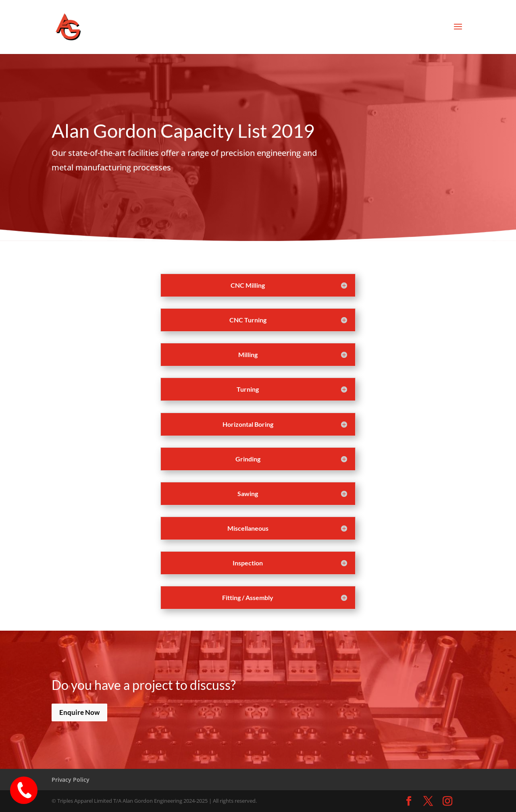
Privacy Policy (71, 780)
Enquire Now (79, 712)
